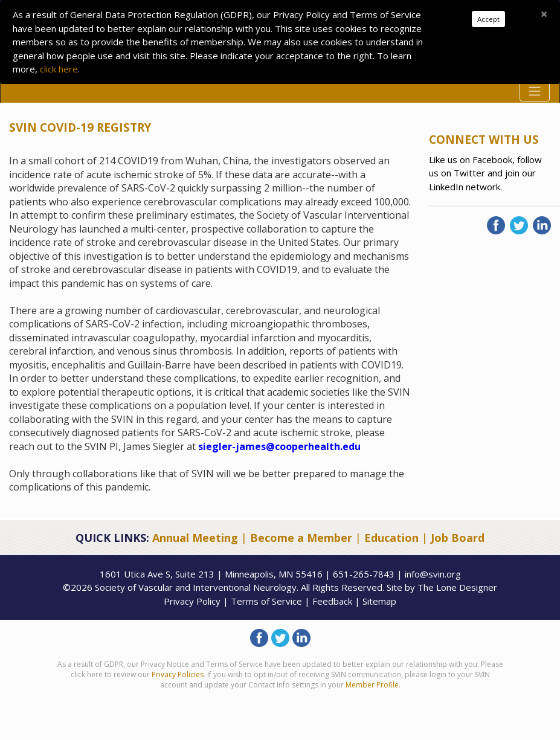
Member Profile (372, 685)
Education (391, 538)
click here (59, 69)
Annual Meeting (195, 538)
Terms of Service (266, 601)
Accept (488, 19)
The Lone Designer (457, 587)
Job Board (458, 538)
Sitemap (379, 601)
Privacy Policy (192, 601)
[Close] (544, 14)
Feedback (332, 601)
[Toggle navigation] (535, 91)
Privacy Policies (178, 674)
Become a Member (301, 538)
